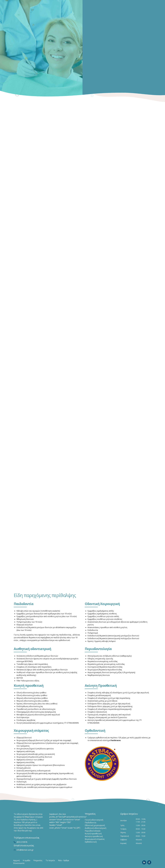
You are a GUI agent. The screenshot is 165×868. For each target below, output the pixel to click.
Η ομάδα (26, 860)
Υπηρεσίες (38, 860)
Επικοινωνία (19, 863)
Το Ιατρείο (50, 860)
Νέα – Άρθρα (64, 860)
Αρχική (16, 860)
